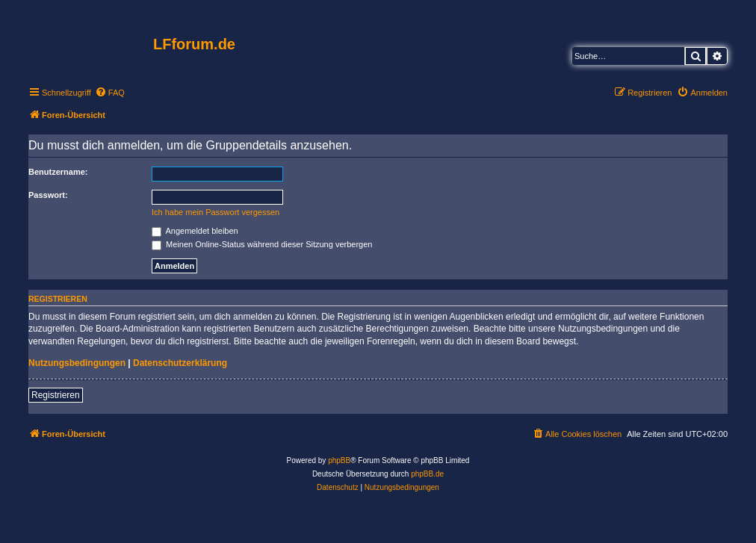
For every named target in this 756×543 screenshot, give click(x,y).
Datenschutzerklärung (180, 363)
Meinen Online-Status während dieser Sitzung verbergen (262, 244)
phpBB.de (427, 474)
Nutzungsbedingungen (77, 363)
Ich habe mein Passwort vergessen (216, 212)
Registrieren (56, 395)
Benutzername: (58, 172)
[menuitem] (110, 93)
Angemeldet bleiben (195, 231)
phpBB (339, 460)
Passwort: (48, 195)
